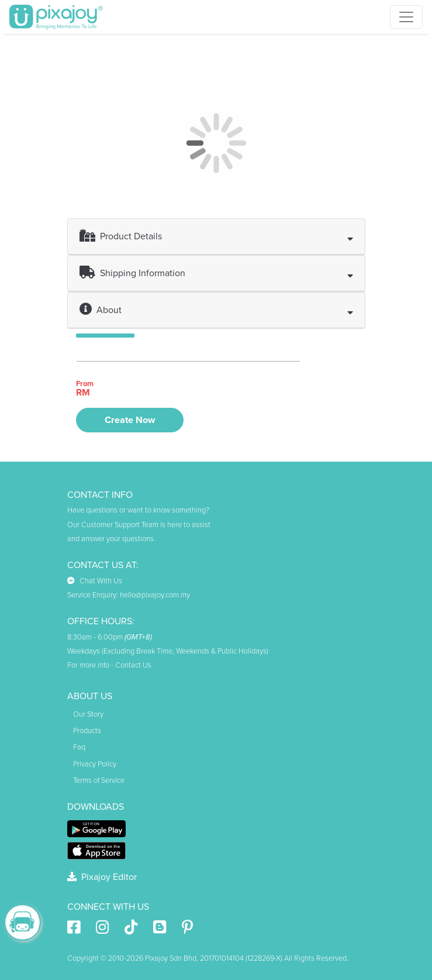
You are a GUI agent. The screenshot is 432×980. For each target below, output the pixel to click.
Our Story (88, 714)
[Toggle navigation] (406, 17)
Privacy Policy (95, 764)
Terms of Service (99, 780)
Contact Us (133, 665)
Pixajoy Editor (102, 877)
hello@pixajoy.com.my (155, 595)
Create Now (130, 420)
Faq (79, 747)
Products (87, 731)
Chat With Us (95, 581)
